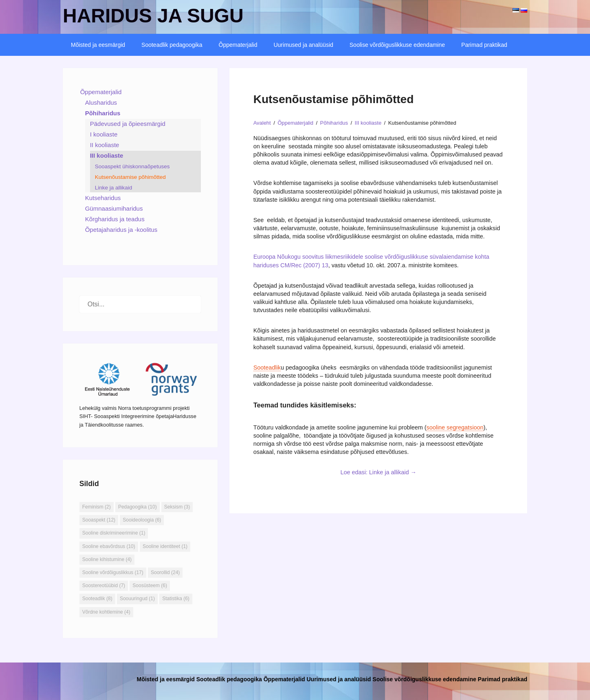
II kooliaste (105, 145)
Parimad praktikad (484, 45)
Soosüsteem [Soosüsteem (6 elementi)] (150, 586)
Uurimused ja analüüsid (303, 45)
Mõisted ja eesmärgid (98, 45)
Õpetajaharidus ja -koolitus (121, 230)
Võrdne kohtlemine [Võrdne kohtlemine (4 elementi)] (106, 612)
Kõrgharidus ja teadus (115, 219)
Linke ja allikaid (114, 188)
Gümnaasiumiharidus (114, 208)
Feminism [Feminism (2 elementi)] (97, 507)
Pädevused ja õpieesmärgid (128, 124)
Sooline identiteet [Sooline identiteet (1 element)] (165, 546)
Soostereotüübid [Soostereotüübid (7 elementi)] (104, 586)
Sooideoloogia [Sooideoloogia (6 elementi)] (142, 520)
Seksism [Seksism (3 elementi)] (177, 507)
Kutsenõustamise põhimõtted (130, 177)
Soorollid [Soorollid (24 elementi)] (165, 572)
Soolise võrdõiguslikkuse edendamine (397, 45)
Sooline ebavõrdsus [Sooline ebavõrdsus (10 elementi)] (109, 546)
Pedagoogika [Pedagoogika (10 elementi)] (138, 507)
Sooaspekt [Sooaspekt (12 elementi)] (99, 520)
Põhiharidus (103, 113)
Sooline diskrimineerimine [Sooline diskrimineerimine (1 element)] (114, 533)
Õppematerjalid (238, 45)
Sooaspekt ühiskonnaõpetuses (132, 166)
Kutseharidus (103, 198)
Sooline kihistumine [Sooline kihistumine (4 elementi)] (107, 559)
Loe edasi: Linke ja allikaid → (378, 472)
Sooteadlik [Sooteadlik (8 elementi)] (97, 599)
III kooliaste (107, 155)
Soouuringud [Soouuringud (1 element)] (137, 599)
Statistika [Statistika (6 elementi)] (176, 599)
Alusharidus (101, 102)
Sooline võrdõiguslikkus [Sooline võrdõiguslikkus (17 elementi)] (113, 572)
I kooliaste (104, 134)
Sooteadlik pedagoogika (172, 45)
